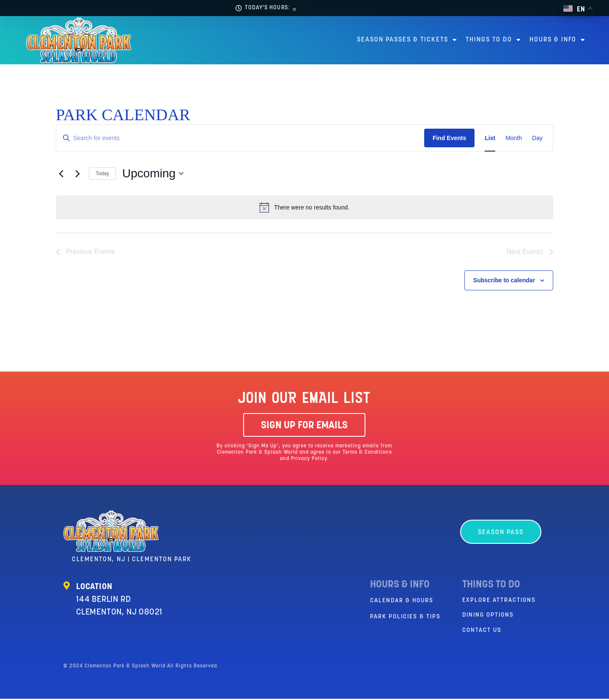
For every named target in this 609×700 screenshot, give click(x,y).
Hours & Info (557, 40)
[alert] (332, 8)
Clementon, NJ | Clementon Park (132, 561)
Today (102, 174)
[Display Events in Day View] (537, 138)
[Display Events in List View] (490, 138)
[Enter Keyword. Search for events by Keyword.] (240, 138)
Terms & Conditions (367, 453)
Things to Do (493, 40)
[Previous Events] (61, 174)
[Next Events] (77, 174)
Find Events (449, 138)
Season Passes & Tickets (407, 40)
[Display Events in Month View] (514, 138)
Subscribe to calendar (504, 281)
